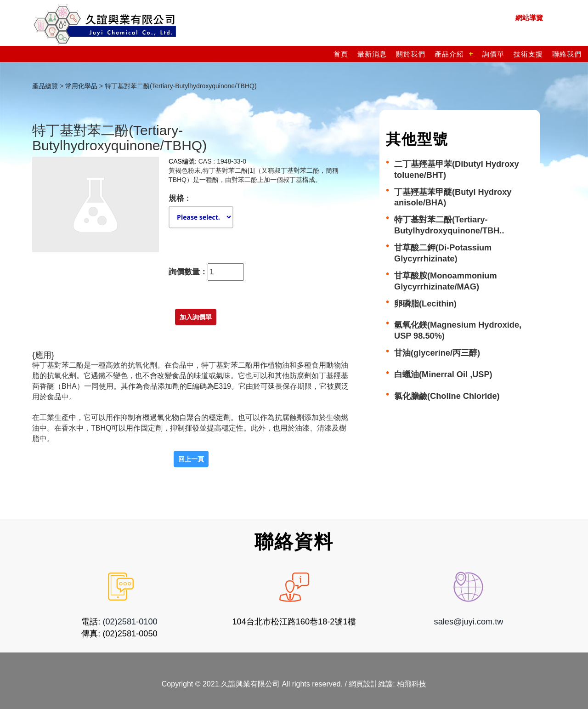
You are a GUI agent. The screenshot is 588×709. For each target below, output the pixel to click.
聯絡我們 (567, 54)
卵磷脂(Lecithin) (425, 304)
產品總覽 (45, 86)
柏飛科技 (412, 684)
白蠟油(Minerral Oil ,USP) (443, 374)
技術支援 (528, 54)
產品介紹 (449, 54)
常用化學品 (81, 86)
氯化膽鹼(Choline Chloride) (447, 396)
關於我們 (411, 54)
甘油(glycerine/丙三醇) (437, 353)
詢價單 (493, 54)
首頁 (341, 54)
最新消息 (372, 54)
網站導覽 (529, 18)
